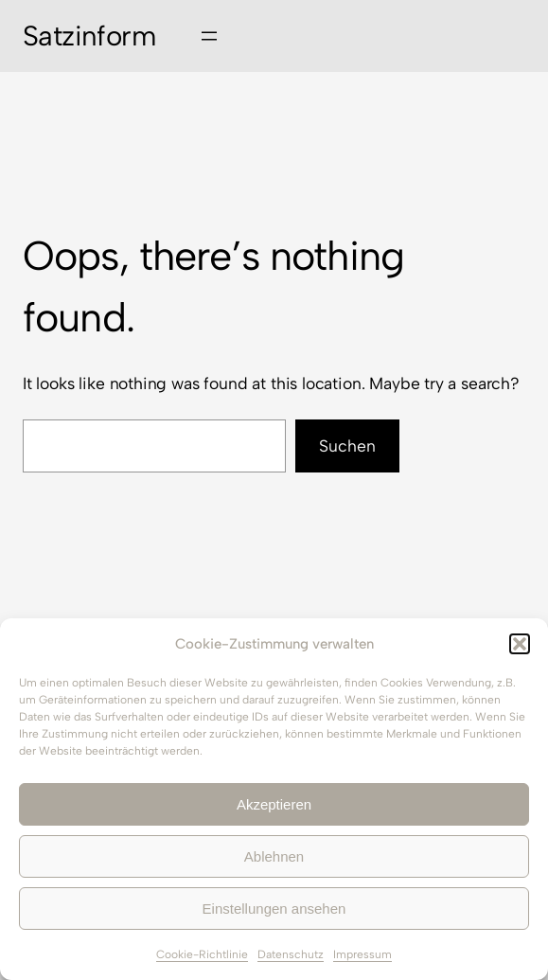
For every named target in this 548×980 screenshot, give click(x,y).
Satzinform (89, 36)
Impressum (362, 954)
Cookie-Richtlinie (202, 954)
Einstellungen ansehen (274, 909)
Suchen (347, 445)
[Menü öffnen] (209, 36)
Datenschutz (291, 954)
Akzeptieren (274, 804)
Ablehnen (274, 856)
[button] (520, 644)
